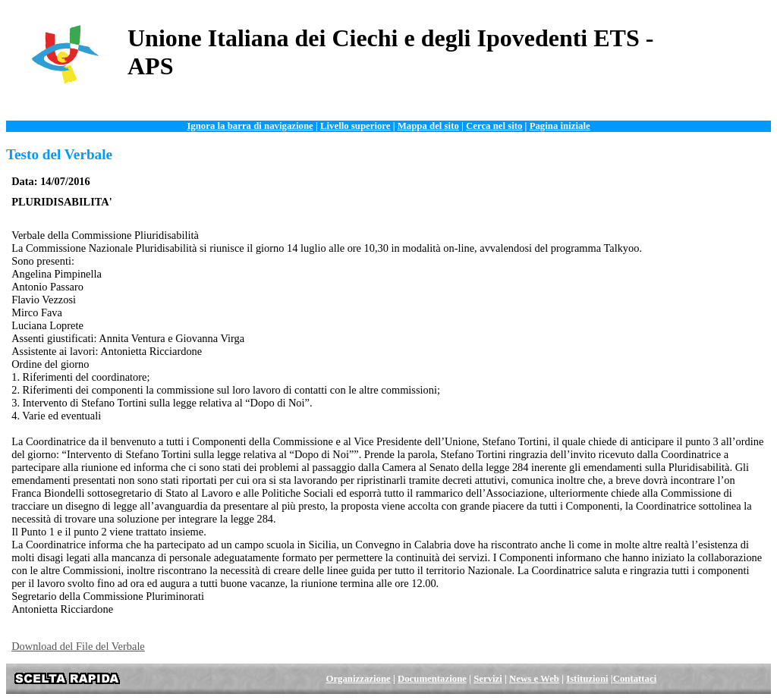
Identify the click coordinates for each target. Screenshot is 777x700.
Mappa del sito (428, 126)
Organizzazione (358, 679)
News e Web (534, 679)
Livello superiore (355, 126)
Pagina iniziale (560, 126)
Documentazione (432, 679)
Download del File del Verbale (78, 646)
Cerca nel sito (494, 126)
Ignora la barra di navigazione (250, 126)
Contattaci (635, 679)
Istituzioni (587, 679)
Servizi (488, 679)
